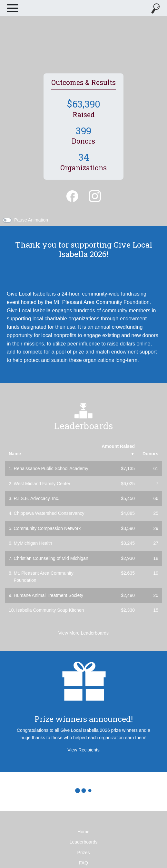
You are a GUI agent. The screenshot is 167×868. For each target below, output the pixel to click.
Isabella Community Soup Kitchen (50, 610)
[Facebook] (72, 195)
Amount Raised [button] (118, 450)
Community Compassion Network (47, 528)
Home (83, 832)
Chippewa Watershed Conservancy (49, 513)
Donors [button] (150, 454)
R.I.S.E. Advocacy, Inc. (37, 498)
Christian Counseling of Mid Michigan (51, 558)
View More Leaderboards (83, 633)
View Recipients (83, 750)
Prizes (84, 853)
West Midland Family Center (42, 484)
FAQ (83, 863)
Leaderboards (83, 842)
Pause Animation (31, 220)
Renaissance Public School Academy (51, 468)
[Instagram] (95, 195)
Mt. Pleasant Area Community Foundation (44, 577)
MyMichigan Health (33, 543)
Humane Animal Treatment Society (49, 595)
